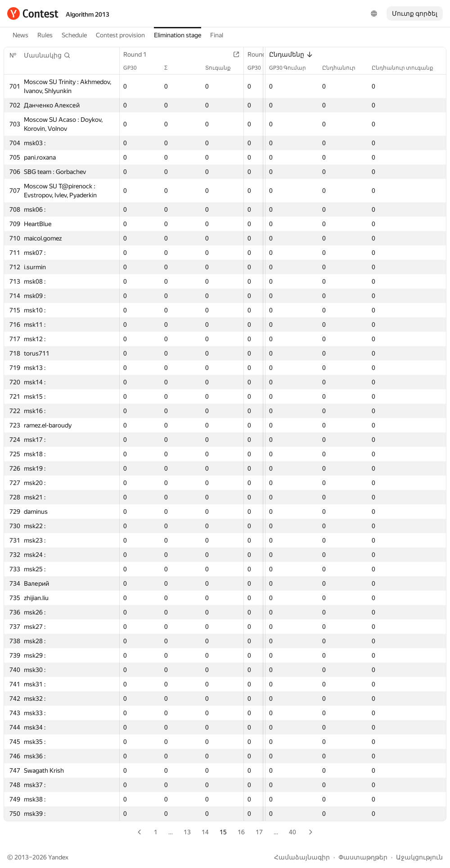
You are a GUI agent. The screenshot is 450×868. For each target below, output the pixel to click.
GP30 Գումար (292, 68)
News (20, 35)
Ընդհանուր (343, 68)
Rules (45, 35)
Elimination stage (178, 35)
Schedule (74, 35)
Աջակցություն (419, 857)
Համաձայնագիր (302, 857)
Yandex (58, 857)
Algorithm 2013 (88, 14)
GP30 (135, 68)
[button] (47, 55)
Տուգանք (223, 68)
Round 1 (139, 54)
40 (292, 832)
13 (187, 832)
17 (259, 832)
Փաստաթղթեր (363, 857)
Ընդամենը (291, 54)
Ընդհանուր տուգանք (407, 68)
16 (241, 832)
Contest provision (120, 35)
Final (217, 35)
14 (205, 832)
